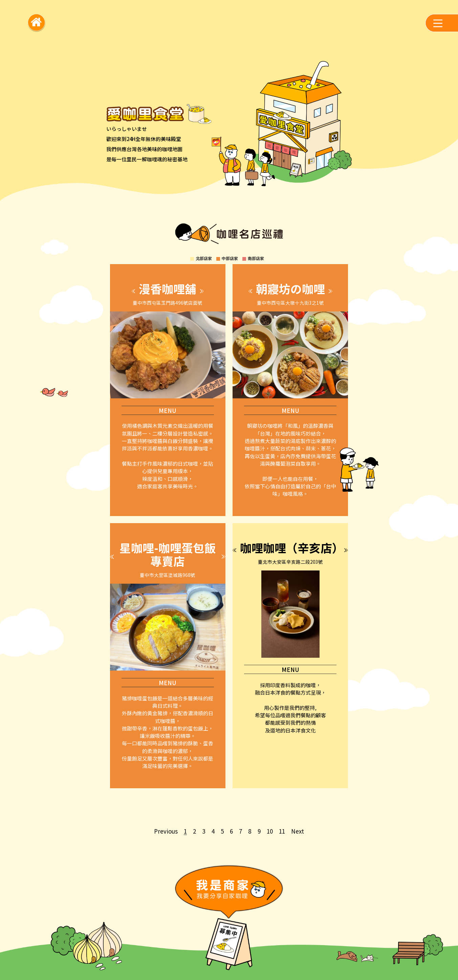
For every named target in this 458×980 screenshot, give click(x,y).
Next (298, 831)
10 (270, 831)
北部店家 (204, 258)
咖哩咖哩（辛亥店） (292, 548)
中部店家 (230, 258)
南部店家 (256, 258)
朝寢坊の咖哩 (290, 289)
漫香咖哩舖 (168, 289)
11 (282, 831)
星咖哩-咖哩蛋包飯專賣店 (168, 554)
